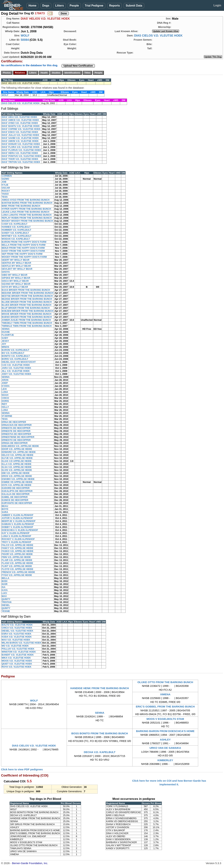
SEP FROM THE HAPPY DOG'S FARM (22, 254)
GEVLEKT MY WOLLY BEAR (17, 269)
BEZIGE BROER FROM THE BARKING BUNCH (27, 299)
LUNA (5, 392)
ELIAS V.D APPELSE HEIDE (17, 461)
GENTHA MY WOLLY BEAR (16, 263)
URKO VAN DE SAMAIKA (165, 748)
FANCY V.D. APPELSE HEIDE (17, 548)
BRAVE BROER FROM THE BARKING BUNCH (26, 314)
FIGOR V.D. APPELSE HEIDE (17, 554)
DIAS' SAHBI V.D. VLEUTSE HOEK (20, 138)
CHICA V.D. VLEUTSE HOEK (17, 628)
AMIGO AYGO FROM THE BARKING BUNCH (26, 200)
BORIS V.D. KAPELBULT (15, 359)
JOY (4, 344)
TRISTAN (6, 602)
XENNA (6, 329)
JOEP (5, 383)
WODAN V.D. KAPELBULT (16, 239)
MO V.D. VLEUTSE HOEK (15, 646)
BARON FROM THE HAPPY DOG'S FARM (24, 242)
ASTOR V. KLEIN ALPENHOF (17, 518)
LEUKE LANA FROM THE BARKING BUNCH (25, 212)
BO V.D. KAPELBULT (13, 353)
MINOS (5, 347)
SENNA (6, 377)
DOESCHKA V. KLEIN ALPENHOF (20, 530)
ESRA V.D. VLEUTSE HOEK (16, 634)
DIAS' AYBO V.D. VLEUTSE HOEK (20, 123)
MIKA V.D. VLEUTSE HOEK (16, 658)
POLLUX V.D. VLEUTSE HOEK (18, 649)
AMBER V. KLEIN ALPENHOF (18, 515)
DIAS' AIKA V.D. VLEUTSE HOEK (19, 117)
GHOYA (6, 272)
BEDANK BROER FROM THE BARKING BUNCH (28, 293)
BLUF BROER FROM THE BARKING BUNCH (26, 308)
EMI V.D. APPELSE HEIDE (16, 473)
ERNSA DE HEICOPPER (15, 443)
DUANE (6, 332)
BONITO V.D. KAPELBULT (16, 356)
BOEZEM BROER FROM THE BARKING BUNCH (28, 311)
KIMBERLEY (165, 760)
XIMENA (165, 694)
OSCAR (6, 188)
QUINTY (6, 599)
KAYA (5, 590)
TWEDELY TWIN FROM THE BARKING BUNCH (27, 323)
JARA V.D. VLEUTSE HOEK (16, 368)
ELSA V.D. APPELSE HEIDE (17, 467)
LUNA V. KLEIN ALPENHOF (16, 536)
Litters (60, 6)
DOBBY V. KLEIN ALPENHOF (17, 527)
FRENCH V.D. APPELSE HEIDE (18, 572)
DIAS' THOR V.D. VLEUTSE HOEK (20, 159)
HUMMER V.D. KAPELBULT (16, 230)
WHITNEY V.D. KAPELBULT (17, 236)
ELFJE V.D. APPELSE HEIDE (17, 458)
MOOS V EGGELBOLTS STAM (165, 719)
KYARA (6, 386)
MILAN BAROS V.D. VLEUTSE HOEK (21, 643)
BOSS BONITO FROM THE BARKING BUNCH (100, 733)
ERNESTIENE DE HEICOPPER (18, 437)
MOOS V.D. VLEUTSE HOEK (17, 661)
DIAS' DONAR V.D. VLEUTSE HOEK (21, 144)
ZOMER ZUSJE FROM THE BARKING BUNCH (26, 320)
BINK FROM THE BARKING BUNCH (21, 206)
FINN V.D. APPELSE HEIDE (16, 557)
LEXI (4, 389)
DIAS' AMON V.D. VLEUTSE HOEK (20, 141)
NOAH (5, 395)
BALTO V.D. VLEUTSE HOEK (17, 625)
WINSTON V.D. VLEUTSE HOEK (19, 652)
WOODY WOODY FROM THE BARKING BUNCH (27, 221)
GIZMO (5, 179)
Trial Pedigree (94, 6)
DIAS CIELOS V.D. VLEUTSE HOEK (158, 35)
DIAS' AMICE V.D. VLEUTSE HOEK (20, 120)
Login (217, 5)
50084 (25, 40)
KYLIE (5, 185)
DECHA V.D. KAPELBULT (100, 752)
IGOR (5, 584)
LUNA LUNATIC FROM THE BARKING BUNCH (27, 215)
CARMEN (7, 176)
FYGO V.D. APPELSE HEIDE (17, 575)
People (74, 6)
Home (32, 6)
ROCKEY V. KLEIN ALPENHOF (18, 539)
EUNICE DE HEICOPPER (15, 500)
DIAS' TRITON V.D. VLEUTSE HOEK (21, 162)
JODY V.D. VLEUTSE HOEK (16, 374)
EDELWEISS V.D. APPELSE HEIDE (20, 446)
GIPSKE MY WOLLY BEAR (16, 278)
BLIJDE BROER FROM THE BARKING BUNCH (27, 302)
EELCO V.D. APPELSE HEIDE (18, 455)
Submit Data (134, 6)
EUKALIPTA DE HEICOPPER (17, 491)
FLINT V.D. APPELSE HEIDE (17, 566)
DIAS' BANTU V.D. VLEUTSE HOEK (21, 126)
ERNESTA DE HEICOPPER (16, 428)
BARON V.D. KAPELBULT (15, 350)
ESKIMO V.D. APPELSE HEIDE (18, 479)
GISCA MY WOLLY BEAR (15, 281)
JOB (4, 182)
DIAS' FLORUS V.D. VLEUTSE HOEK (21, 150)
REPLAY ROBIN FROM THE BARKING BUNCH (27, 218)
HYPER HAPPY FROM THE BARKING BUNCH (26, 209)
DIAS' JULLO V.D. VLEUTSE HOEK (20, 135)
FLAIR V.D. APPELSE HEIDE (17, 560)
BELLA (5, 578)
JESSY (5, 341)
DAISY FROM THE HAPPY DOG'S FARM (23, 251)
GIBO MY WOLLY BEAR (15, 275)
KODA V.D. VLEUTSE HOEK (17, 637)
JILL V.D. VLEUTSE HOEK (16, 371)
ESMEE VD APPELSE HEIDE (17, 482)
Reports (114, 6)
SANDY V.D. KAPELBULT (15, 233)
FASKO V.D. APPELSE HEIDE (18, 551)
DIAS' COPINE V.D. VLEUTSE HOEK (21, 129)
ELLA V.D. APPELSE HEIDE (16, 464)
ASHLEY (165, 740)
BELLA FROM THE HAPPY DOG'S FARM (24, 245)
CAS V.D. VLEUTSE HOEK (16, 365)
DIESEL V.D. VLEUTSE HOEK (17, 631)
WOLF (25, 35)
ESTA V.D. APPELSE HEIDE (16, 485)
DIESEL (6, 605)
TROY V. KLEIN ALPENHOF (16, 542)
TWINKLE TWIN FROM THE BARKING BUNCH (27, 326)
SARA (5, 512)
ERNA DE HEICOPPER (14, 422)
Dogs (46, 6)
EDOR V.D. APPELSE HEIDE (17, 449)
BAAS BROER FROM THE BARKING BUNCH (26, 290)
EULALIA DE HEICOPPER (16, 494)
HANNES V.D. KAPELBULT (16, 227)
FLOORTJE (8, 335)
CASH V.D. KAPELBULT (15, 224)
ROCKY (6, 191)
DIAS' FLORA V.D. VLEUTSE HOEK (21, 147)
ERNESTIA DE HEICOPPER (16, 434)
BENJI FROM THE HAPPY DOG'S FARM (23, 248)
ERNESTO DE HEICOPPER (16, 440)
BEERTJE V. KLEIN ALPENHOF (19, 521)
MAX (4, 596)
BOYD (5, 509)
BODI (5, 581)
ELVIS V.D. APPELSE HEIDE (17, 470)
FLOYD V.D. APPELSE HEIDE (17, 569)
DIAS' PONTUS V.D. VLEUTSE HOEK (21, 156)
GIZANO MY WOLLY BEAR (16, 284)
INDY (4, 404)
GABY (5, 338)
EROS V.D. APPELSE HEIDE (17, 476)
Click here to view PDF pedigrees (22, 769)
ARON (5, 380)
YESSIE (6, 611)
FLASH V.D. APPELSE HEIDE (17, 563)
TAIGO (5, 194)
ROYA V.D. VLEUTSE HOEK (16, 667)
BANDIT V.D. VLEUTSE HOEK (18, 655)
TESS (5, 197)
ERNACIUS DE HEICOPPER (17, 425)
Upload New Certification (78, 66)
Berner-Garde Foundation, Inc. (30, 863)
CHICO (5, 398)
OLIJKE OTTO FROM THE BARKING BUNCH (165, 682)
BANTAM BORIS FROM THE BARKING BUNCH (27, 203)
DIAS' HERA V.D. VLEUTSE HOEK (20, 153)
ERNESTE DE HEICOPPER (16, 431)
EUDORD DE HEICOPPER (16, 488)
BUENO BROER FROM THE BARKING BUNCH (27, 317)
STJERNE (7, 416)
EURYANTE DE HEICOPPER (17, 503)
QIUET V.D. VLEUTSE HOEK (17, 664)
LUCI (4, 593)
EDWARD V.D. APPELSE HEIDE (19, 452)
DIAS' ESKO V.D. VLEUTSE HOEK (20, 132)
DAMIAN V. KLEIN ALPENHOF (18, 524)
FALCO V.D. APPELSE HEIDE (17, 545)
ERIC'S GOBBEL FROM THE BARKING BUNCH (165, 706)
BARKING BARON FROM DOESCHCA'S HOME (165, 731)
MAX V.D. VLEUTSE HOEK (16, 640)
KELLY (5, 407)
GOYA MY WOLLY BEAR (15, 287)
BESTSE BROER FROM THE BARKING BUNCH (27, 296)
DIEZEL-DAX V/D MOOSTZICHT (19, 362)
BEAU (5, 506)
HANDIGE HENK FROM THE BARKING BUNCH (100, 688)
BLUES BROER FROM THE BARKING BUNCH (26, 305)
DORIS (5, 401)
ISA (4, 587)
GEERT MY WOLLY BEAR (15, 260)
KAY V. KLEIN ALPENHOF (16, 533)
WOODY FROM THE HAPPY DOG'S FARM (24, 257)
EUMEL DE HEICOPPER (15, 497)
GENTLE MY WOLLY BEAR (16, 266)
